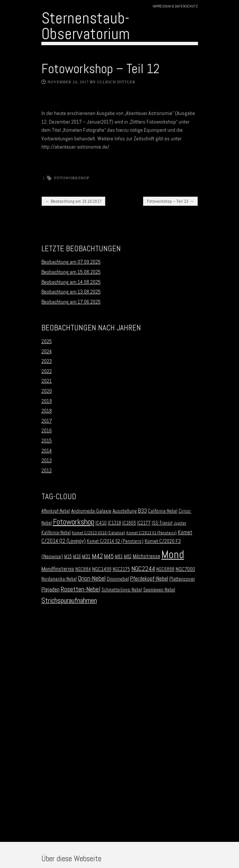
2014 (47, 451)
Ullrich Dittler (117, 82)
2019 (47, 401)
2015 (47, 441)
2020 (47, 391)
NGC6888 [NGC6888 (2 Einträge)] (165, 569)
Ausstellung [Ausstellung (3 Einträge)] (125, 511)
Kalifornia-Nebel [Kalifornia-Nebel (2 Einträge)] (56, 533)
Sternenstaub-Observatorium (86, 26)
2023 (47, 361)
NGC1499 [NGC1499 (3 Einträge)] (102, 569)
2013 (47, 460)
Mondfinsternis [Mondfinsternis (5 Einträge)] (58, 569)
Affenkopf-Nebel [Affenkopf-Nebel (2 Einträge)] (56, 511)
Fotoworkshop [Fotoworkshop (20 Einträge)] (74, 522)
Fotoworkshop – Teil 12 (100, 69)
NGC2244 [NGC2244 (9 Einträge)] (143, 569)
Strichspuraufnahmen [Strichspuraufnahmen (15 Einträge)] (69, 601)
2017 (47, 421)
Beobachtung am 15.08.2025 (71, 272)
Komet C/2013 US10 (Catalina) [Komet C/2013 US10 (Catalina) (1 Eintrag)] (99, 533)
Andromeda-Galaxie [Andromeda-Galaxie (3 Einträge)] (91, 511)
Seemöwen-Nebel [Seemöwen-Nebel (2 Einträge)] (159, 590)
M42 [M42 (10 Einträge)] (97, 556)
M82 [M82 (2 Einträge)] (128, 557)
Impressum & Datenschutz (175, 6)
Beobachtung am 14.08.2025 (71, 282)
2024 (47, 351)
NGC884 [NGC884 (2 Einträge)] (83, 569)
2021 (47, 381)
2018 (47, 411)
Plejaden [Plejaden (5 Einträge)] (51, 589)
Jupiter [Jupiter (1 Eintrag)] (180, 523)
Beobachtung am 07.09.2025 (71, 262)
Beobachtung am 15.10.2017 (73, 201)
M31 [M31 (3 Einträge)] (86, 556)
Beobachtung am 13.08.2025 (71, 292)
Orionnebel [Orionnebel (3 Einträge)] (118, 579)
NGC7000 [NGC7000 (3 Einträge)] (185, 569)
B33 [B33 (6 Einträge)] (142, 511)
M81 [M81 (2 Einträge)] (119, 557)
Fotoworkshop (72, 178)
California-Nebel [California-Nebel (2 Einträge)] (163, 511)
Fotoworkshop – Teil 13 (170, 201)
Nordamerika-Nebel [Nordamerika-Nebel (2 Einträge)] (59, 579)
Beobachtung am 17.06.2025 (71, 302)
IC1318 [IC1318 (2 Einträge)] (114, 523)
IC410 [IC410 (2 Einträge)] (101, 523)
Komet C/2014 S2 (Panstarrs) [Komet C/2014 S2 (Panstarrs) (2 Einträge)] (115, 541)
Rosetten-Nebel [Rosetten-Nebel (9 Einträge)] (81, 589)
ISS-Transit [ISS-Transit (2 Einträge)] (162, 523)
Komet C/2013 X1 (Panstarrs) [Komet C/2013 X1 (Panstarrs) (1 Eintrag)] (152, 533)
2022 (47, 371)
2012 (47, 470)
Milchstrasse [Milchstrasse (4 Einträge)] (147, 556)
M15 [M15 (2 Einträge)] (68, 557)
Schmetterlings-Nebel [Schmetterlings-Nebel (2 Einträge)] (122, 590)
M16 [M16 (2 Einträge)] (77, 557)
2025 (47, 341)
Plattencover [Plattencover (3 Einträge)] (182, 579)
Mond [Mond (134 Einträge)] (173, 554)
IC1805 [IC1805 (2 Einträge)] (129, 523)
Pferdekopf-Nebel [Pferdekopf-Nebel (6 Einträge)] (149, 578)
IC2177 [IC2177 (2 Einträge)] (144, 523)
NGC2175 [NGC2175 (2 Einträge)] (121, 569)
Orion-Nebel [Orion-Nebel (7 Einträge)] (92, 578)
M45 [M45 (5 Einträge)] (109, 556)
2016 (47, 430)
